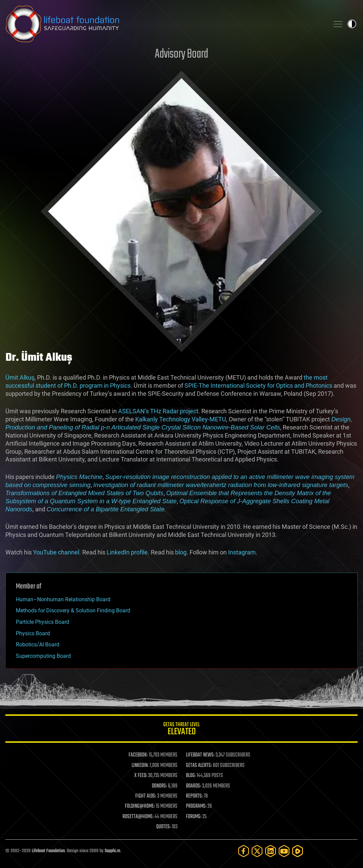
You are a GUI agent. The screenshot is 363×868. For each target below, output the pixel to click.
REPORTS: (194, 796)
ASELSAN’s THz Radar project (158, 411)
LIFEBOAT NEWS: (200, 755)
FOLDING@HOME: (140, 806)
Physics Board (33, 633)
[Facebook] (244, 851)
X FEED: (141, 776)
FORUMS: (194, 817)
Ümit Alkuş (20, 377)
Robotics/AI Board (38, 645)
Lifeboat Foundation (48, 851)
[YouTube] (284, 851)
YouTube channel (56, 552)
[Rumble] (298, 851)
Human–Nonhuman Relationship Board (63, 599)
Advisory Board (181, 54)
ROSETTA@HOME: (138, 817)
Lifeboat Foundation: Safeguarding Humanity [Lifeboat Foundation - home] (165, 24)
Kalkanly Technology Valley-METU (181, 419)
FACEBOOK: (138, 755)
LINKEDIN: (140, 766)
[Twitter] (257, 851)
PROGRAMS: (196, 806)
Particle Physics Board (43, 622)
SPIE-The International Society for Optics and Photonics (258, 385)
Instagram (242, 552)
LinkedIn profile (127, 552)
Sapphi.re (112, 851)
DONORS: (159, 786)
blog (181, 552)
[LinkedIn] (271, 851)
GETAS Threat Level (181, 730)
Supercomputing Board (43, 656)
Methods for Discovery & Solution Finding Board (73, 610)
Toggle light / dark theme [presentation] (352, 24)
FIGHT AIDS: (146, 796)
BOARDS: (193, 786)
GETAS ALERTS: (199, 766)
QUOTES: (163, 827)
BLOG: (191, 776)
